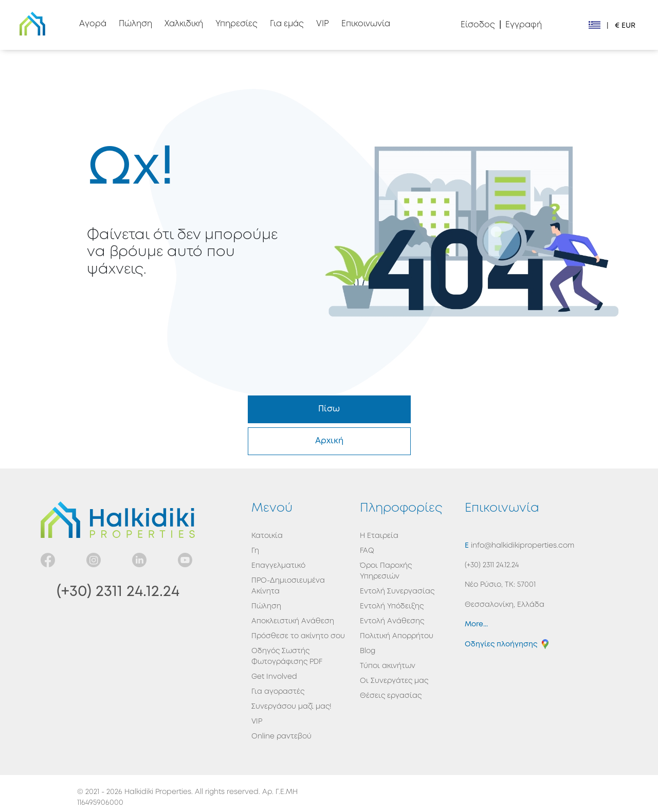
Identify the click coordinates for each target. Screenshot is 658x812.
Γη (255, 551)
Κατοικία (267, 536)
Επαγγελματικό (278, 566)
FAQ (367, 551)
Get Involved (274, 677)
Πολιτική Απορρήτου (397, 636)
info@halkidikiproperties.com (522, 546)
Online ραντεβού (281, 736)
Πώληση (266, 606)
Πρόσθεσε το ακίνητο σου (298, 636)
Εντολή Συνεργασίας (397, 591)
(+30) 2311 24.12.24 (118, 592)
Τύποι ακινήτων (388, 666)
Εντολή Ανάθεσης (392, 621)
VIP (257, 721)
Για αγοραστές (278, 692)
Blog (368, 651)
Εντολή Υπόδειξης (392, 606)
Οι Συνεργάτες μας (394, 681)
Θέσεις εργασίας (391, 696)
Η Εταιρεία (379, 536)
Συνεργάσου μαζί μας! (291, 707)
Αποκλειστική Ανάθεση (293, 621)
